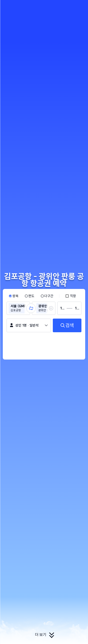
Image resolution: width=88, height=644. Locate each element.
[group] (18, 308)
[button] (80, 6)
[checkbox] (71, 296)
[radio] (14, 296)
